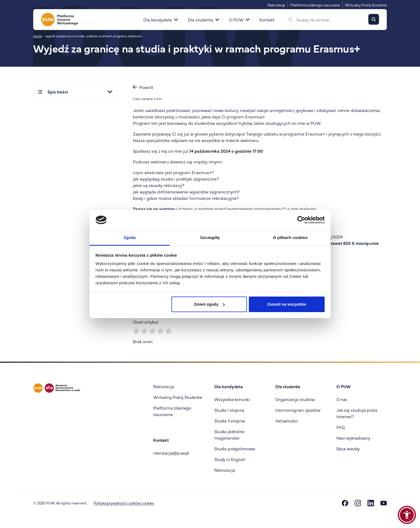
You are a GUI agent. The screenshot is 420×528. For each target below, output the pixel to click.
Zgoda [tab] (130, 237)
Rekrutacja (276, 5)
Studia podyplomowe (235, 448)
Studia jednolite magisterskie (229, 435)
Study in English (230, 459)
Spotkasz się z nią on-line (157, 151)
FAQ (341, 427)
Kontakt (267, 20)
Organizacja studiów (295, 399)
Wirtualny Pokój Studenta (366, 5)
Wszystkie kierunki (232, 399)
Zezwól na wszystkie (287, 304)
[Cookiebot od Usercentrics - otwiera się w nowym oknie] (301, 220)
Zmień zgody (209, 304)
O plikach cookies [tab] (290, 237)
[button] (407, 515)
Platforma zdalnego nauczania (315, 5)
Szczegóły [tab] (210, 237)
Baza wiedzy (348, 448)
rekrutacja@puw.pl (171, 453)
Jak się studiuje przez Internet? (357, 413)
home (37, 36)
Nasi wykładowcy (353, 438)
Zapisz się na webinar (154, 209)
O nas (342, 399)
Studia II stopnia (230, 421)
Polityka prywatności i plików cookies (124, 503)
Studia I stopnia (229, 410)
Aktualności (287, 421)
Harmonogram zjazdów (298, 410)
